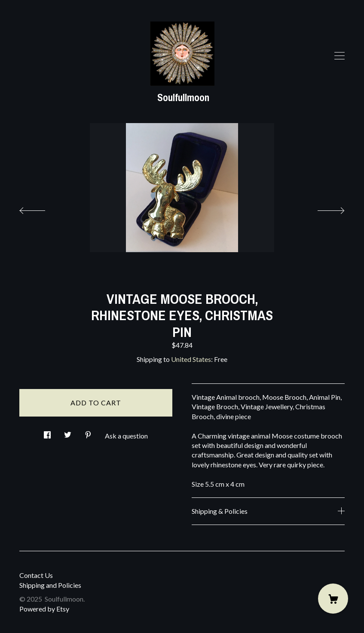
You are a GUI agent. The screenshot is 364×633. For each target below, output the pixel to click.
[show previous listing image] (41, 208)
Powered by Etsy (44, 609)
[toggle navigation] (340, 56)
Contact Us (36, 575)
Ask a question (126, 436)
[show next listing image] (323, 208)
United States (191, 359)
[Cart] (333, 599)
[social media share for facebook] (47, 432)
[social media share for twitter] (68, 432)
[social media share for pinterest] (88, 432)
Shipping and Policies (50, 585)
